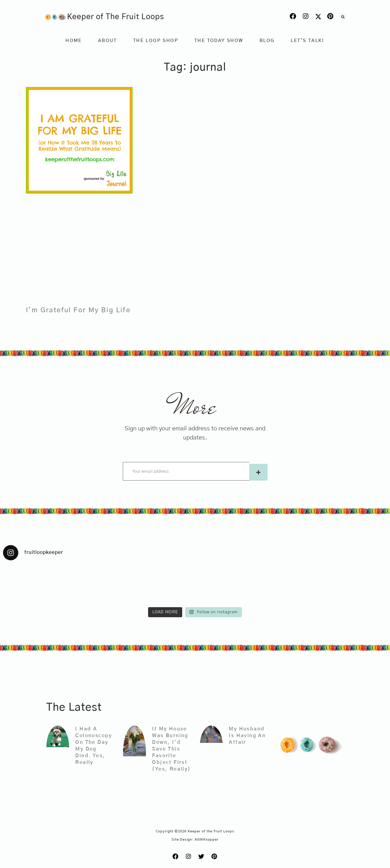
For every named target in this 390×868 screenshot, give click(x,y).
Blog (267, 41)
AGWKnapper (207, 840)
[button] (343, 17)
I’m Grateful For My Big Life (78, 310)
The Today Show (219, 41)
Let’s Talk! (307, 41)
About (108, 41)
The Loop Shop (156, 41)
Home (74, 41)
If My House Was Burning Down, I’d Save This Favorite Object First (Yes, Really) (171, 749)
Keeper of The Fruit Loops (116, 17)
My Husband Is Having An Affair (247, 736)
